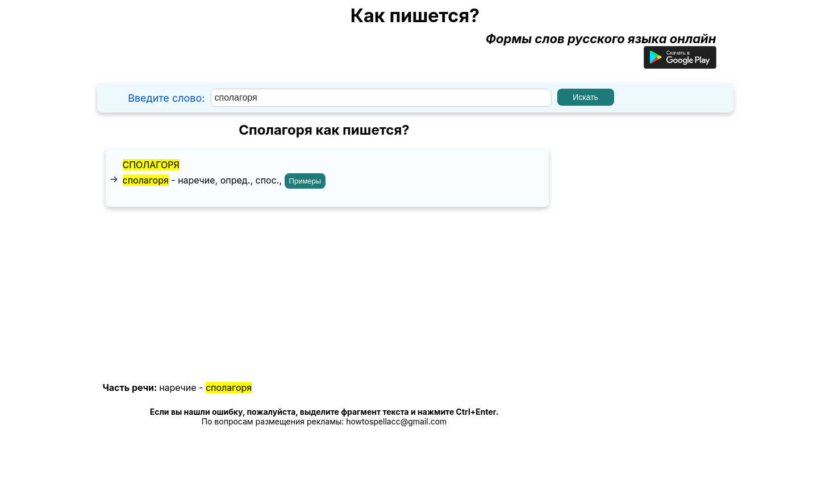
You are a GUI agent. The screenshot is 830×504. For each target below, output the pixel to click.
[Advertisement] (324, 295)
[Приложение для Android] (680, 64)
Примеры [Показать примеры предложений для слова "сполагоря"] (305, 181)
